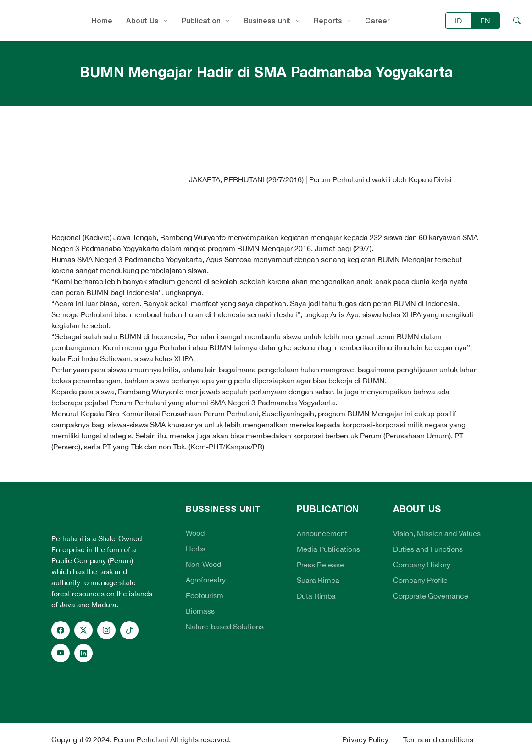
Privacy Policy (365, 739)
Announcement (322, 533)
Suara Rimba (318, 580)
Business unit (267, 21)
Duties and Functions (428, 549)
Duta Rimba (316, 596)
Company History (422, 565)
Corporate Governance (431, 596)
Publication (201, 21)
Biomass (200, 611)
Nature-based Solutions (225, 627)
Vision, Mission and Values (437, 533)
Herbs (196, 549)
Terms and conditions (438, 739)
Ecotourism (205, 595)
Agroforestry (206, 580)
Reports (328, 21)
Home (102, 21)
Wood (195, 533)
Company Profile (420, 580)
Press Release (320, 565)
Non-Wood (203, 564)
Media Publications (328, 549)
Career (377, 21)
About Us (142, 21)
